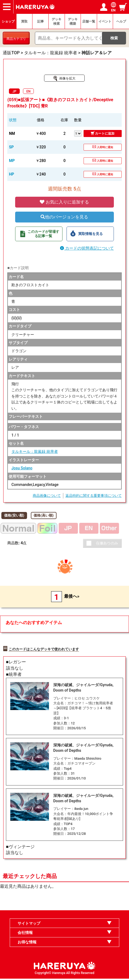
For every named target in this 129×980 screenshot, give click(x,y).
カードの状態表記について (87, 248)
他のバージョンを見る (64, 217)
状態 (13, 120)
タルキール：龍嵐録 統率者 (34, 451)
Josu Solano (22, 468)
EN (29, 91)
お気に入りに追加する (64, 202)
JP (14, 91)
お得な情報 (27, 943)
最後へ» (72, 596)
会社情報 (25, 934)
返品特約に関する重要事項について (94, 496)
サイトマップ (29, 924)
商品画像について (47, 496)
